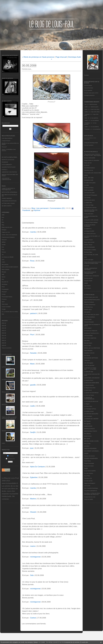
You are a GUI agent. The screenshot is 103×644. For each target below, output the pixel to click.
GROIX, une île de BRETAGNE (92, 348)
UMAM (86, 283)
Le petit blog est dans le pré (91, 401)
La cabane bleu (88, 203)
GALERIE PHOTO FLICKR (9, 167)
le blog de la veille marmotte (91, 220)
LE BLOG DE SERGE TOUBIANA (90, 225)
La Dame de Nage (89, 205)
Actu (3, 217)
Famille (4, 245)
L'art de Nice (87, 198)
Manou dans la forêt (89, 242)
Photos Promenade (89, 463)
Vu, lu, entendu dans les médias (10, 312)
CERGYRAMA (88, 319)
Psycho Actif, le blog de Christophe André (90, 273)
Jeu (3, 255)
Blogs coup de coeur (7, 227)
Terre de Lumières (89, 145)
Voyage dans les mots (90, 497)
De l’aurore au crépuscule (91, 331)
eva (86, 104)
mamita (33, 232)
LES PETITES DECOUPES (91, 414)
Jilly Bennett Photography (91, 195)
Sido (32, 575)
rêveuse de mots (88, 278)
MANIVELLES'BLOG (89, 429)
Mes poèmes (5, 264)
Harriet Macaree (88, 350)
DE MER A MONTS (7, 206)
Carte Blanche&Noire (7, 138)
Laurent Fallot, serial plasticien (92, 378)
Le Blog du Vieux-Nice (90, 388)
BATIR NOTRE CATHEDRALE (9, 192)
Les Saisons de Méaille (8, 257)
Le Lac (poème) (88, 90)
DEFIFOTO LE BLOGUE (8, 160)
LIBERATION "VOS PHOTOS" (9, 172)
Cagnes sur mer (6, 232)
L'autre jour (87, 360)
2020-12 (4, 340)
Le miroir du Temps (89, 395)
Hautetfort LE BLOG (89, 353)
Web (3, 314)
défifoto (4, 242)
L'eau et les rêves (89, 88)
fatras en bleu (88, 346)
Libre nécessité (88, 416)
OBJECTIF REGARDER (90, 448)
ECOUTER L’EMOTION (90, 338)
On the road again (89, 260)
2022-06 (4, 333)
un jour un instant (6, 307)
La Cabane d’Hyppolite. (8, 379)
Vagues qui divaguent (90, 483)
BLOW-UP (87, 165)
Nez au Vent (87, 444)
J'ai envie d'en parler (89, 193)
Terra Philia (87, 476)
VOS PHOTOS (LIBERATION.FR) (6, 179)
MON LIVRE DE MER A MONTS (10, 267)
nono (85, 257)
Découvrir (4, 240)
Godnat (33, 618)
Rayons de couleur (89, 466)
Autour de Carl (88, 163)
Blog (3, 225)
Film (3, 247)
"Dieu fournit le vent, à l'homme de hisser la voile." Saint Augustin (93, 155)
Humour (4, 252)
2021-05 (4, 335)
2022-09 (4, 326)
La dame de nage (89, 372)
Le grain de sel (88, 390)
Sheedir (33, 512)
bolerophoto (87, 312)
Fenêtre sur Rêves (89, 188)
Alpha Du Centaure (89, 302)
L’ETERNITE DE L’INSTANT (91, 419)
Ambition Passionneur (90, 305)
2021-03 (4, 338)
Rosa (32, 261)
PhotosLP (4, 147)
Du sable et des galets (90, 183)
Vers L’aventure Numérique (91, 488)
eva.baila (86, 185)
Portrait (4, 294)
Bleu (3, 222)
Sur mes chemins (89, 473)
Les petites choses (89, 411)
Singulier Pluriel (88, 281)
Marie (32, 364)
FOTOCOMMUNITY (7, 165)
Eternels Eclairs (88, 343)
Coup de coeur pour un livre (91, 93)
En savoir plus (84, 642)
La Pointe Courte (6, 367)
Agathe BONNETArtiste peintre (92, 300)
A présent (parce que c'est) (91, 297)
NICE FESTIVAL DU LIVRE (91, 255)
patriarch (33, 313)
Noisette (33, 353)
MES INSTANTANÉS (89, 247)
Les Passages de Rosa (90, 409)
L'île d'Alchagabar (89, 363)
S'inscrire (10, 456)
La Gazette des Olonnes (90, 207)
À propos (86, 75)
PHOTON (87, 266)
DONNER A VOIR (89, 180)
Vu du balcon (87, 288)
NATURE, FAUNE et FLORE (91, 441)
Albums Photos (7, 354)
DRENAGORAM (88, 336)
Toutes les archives (7, 348)
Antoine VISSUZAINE (90, 158)
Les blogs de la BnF (89, 231)
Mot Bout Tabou (88, 252)
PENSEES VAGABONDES (91, 458)
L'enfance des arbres (89, 200)
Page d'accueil (61, 57)
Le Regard (87, 404)
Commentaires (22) (57, 208)
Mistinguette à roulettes (90, 250)
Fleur (3, 250)
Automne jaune (88, 85)
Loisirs (3, 262)
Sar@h (86, 468)
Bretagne (4, 230)
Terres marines (6, 392)
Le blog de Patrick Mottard (91, 222)
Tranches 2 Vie (88, 478)
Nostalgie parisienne (89, 95)
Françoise (87, 114)
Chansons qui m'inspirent (8, 237)
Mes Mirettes (87, 434)
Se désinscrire (10, 459)
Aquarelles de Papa (7, 431)
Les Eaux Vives (88, 406)
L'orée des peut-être (89, 365)
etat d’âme (87, 341)
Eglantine (34, 477)
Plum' (32, 335)
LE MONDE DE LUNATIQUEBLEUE (89, 398)
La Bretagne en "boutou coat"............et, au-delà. (90, 368)
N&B (3, 274)
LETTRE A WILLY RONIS (8, 203)
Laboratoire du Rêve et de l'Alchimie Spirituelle (91, 211)
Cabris (3, 443)
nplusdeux (87, 446)
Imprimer (36, 210)
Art (2, 220)
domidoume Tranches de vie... (92, 333)
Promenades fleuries (7, 297)
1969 (3, 215)
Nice (3, 279)
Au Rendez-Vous (88, 307)
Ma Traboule (87, 421)
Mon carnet (87, 439)
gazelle (33, 385)
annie (86, 109)
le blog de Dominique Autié (91, 143)
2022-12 (4, 323)
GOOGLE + (5, 170)
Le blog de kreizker (89, 385)
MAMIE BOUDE (88, 426)
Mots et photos (5, 269)
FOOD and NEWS (89, 190)
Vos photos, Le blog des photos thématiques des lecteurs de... (92, 494)
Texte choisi (5, 304)
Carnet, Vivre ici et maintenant (9, 235)
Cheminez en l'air (89, 170)
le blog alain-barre (89, 214)
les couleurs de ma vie (90, 234)
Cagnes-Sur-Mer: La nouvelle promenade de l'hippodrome (9, 418)
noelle (86, 107)
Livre (3, 260)
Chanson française (89, 322)
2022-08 (4, 328)
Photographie (5, 289)
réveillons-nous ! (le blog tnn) (91, 276)
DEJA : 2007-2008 (89, 178)
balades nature (88, 310)
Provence (4, 299)
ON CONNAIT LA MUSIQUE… (92, 451)
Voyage (4, 309)
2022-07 (4, 331)
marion (33, 546)
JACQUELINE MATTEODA (91, 358)
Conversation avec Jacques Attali (93, 173)
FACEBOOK (5, 162)
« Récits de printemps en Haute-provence (38, 57)
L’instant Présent (6, 141)
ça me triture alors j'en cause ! (92, 315)
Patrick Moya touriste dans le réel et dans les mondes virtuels (93, 263)
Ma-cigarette (87, 424)
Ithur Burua (87, 355)
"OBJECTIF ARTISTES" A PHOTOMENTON (8, 189)
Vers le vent (87, 486)
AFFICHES (5, 404)
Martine (33, 499)
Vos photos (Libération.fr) (91, 491)
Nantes (4, 277)
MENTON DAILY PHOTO (91, 431)
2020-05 (4, 345)
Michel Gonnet (88, 436)
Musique (4, 272)
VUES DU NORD (89, 499)
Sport (3, 302)
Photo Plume (87, 461)
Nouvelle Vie (5, 282)
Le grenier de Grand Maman (91, 393)
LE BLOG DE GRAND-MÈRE (92, 383)
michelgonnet (35, 557)
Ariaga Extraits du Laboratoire (92, 160)
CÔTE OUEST (88, 328)
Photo (3, 287)
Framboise (87, 123)
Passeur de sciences (89, 456)
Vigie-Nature (87, 286)
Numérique (5, 284)
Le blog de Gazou (89, 380)
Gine (86, 118)
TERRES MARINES (7, 198)
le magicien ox (88, 229)
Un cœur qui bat (88, 481)
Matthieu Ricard (88, 245)
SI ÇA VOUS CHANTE (90, 471)
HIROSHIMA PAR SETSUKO (9, 201)
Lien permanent (42, 208)
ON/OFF (86, 453)
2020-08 (4, 343)
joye (32, 448)
